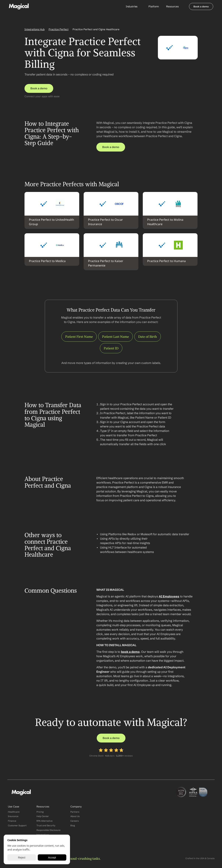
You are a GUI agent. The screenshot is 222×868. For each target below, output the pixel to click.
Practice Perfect (59, 29)
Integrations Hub (35, 29)
